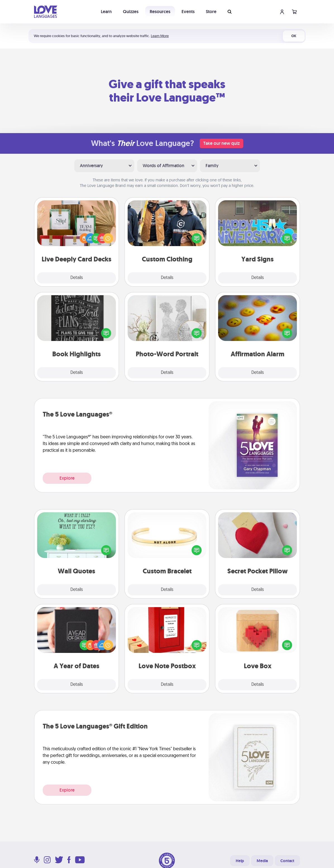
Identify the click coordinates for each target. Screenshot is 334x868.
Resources (160, 12)
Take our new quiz (221, 143)
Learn (106, 12)
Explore (67, 478)
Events (188, 12)
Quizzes (131, 12)
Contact (287, 861)
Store (211, 12)
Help (240, 861)
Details (77, 278)
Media (262, 861)
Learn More (160, 36)
